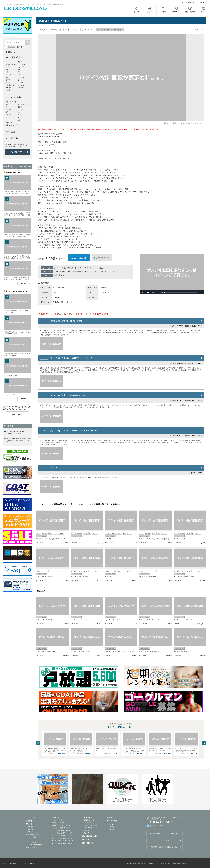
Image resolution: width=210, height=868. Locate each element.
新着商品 (30, 827)
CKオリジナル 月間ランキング (63, 841)
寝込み (102, 268)
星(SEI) (61, 275)
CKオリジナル (32, 837)
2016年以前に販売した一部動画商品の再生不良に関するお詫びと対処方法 (19, 440)
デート (8, 62)
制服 (101, 272)
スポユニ (108, 272)
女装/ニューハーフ (12, 125)
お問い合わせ (155, 834)
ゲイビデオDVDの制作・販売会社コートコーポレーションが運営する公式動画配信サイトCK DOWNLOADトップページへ (25, 8)
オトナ (20, 117)
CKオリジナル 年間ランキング (63, 843)
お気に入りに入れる (103, 258)
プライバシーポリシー (164, 840)
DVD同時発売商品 (33, 834)
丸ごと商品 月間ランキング (62, 833)
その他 (8, 90)
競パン (115, 272)
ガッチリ (9, 110)
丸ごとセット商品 (33, 832)
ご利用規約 (174, 834)
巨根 (68, 272)
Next (204, 743)
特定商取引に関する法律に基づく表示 (164, 847)
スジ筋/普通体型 (77, 272)
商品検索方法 (88, 823)
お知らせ (112, 829)
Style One (57, 297)
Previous (38, 743)
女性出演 (9, 69)
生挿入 (8, 80)
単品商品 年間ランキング (61, 828)
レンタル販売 (112, 821)
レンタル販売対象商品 (35, 845)
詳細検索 (18, 152)
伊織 (55, 275)
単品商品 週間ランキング (61, 823)
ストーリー (93, 268)
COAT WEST (104, 292)
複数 (19, 69)
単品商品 (30, 829)
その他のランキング (17, 414)
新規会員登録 (190, 12)
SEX (86, 268)
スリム (56, 272)
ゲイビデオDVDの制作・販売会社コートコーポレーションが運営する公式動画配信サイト (34, 4)
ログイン (203, 3)
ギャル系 (21, 110)
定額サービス (112, 817)
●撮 (7, 72)
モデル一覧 (31, 847)
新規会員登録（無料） (90, 836)
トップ (136, 12)
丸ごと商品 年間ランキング (62, 836)
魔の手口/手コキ (68, 268)
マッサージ (21, 88)
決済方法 (87, 830)
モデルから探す (11, 132)
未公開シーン (10, 85)
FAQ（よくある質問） (91, 825)
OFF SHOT (21, 85)
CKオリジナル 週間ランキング (63, 838)
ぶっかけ (21, 80)
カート (203, 12)
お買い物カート (88, 843)
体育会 (63, 272)
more (24, 283)
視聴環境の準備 (89, 820)
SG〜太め (9, 122)
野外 (19, 72)
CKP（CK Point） (90, 828)
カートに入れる (80, 258)
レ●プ (20, 75)
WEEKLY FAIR (32, 840)
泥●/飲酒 (9, 88)
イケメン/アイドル (91, 272)
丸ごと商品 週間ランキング (62, 830)
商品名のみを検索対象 (15, 47)
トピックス (111, 824)
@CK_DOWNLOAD (157, 826)
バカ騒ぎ (21, 82)
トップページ (31, 817)
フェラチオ (79, 268)
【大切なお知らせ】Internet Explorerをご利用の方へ (16, 432)
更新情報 (112, 827)
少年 (7, 112)
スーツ (8, 120)
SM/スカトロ (10, 77)
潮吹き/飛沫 (22, 77)
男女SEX (21, 67)
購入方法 (87, 833)
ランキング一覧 (58, 820)
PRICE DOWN (32, 842)
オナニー (57, 268)
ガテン (20, 120)
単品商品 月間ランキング (61, 825)
